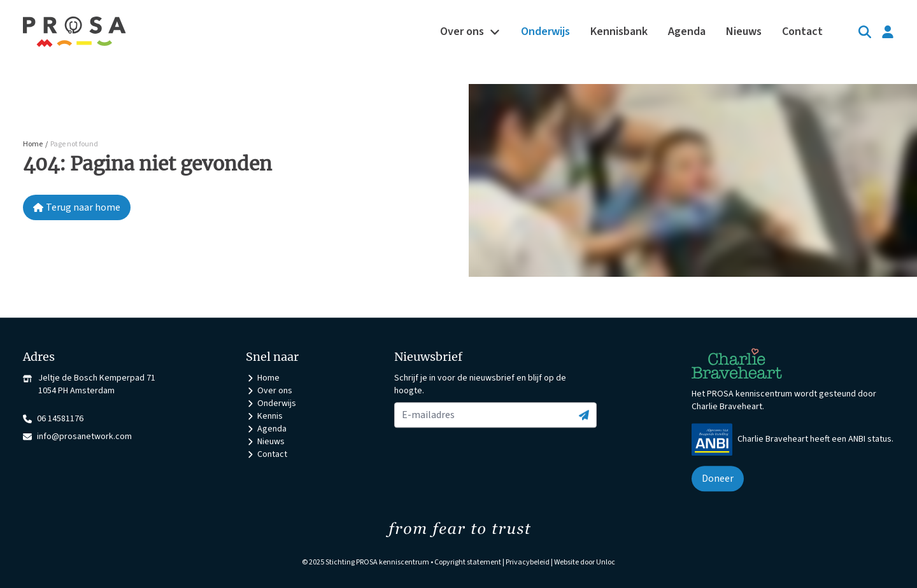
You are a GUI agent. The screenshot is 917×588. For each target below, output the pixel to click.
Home (263, 378)
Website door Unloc (585, 562)
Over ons (269, 391)
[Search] (865, 32)
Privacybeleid (528, 562)
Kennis (264, 416)
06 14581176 (53, 419)
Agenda (266, 429)
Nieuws (265, 442)
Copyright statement (468, 562)
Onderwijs (271, 403)
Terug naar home (77, 207)
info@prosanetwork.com (77, 437)
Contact (267, 454)
